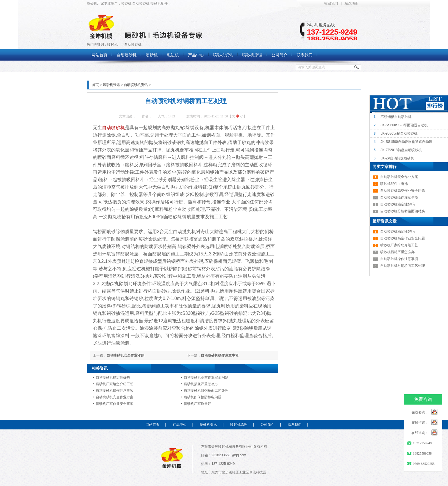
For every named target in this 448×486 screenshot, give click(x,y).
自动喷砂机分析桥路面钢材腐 (403, 211)
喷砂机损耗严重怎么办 (201, 384)
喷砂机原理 (239, 425)
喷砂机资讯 (111, 85)
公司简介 (267, 425)
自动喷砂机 (133, 45)
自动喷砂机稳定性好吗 (113, 377)
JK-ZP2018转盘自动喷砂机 (401, 150)
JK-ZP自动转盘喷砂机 (397, 158)
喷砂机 (113, 45)
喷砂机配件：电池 (394, 184)
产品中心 (180, 425)
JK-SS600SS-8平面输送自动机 (404, 125)
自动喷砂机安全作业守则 (125, 355)
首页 (95, 85)
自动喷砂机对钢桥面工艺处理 (206, 391)
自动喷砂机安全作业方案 (115, 397)
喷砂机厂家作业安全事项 (115, 404)
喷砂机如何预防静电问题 (203, 397)
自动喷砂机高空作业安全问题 (206, 377)
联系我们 (295, 425)
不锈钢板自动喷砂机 (396, 117)
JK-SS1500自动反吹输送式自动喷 (406, 142)
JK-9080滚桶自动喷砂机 (399, 133)
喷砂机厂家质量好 (197, 404)
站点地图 (351, 3)
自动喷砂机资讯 (136, 85)
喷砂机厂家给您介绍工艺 (115, 384)
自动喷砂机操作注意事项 (220, 355)
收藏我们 (331, 3)
